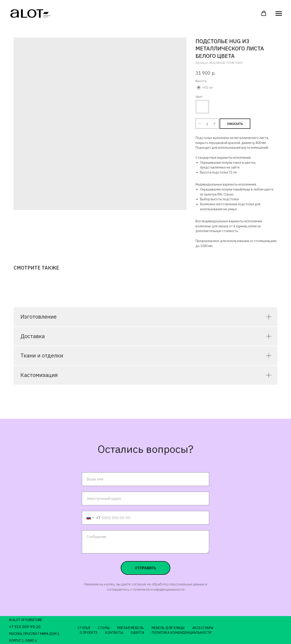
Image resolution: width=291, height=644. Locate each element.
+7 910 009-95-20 (25, 627)
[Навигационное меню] (279, 14)
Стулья (84, 628)
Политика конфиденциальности (182, 633)
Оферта (137, 633)
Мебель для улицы (168, 628)
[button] (264, 13)
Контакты (114, 633)
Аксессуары (203, 628)
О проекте (89, 633)
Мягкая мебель (131, 628)
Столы (104, 628)
